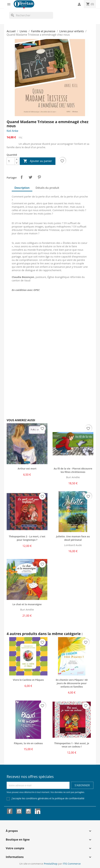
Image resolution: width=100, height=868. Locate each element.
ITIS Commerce (72, 864)
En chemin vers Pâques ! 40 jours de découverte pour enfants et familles (72, 683)
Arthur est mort (27, 469)
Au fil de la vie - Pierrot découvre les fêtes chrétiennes (73, 470)
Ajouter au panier (38, 161)
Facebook (10, 811)
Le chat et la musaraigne (27, 604)
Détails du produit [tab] (47, 188)
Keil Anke (12, 131)
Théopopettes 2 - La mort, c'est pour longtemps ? (27, 538)
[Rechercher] (31, 15)
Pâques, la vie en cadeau (28, 743)
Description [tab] (22, 188)
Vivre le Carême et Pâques (28, 680)
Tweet (30, 177)
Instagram (28, 811)
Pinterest (39, 177)
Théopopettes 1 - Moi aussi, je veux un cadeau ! (72, 745)
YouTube (19, 811)
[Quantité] (11, 161)
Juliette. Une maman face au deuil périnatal (73, 538)
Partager (22, 177)
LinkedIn (38, 811)
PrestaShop (51, 864)
